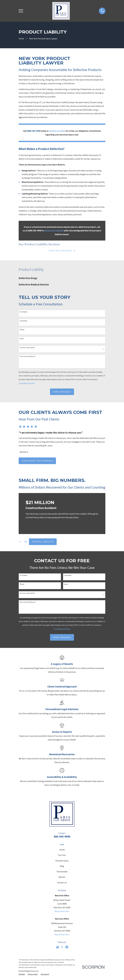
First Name (24, 312)
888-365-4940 (62, 837)
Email (22, 339)
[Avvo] (57, 948)
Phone (22, 330)
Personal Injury (62, 861)
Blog (62, 867)
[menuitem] (62, 279)
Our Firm (62, 856)
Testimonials (62, 872)
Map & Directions (62, 912)
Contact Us (62, 883)
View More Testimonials (37, 461)
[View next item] (25, 542)
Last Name (23, 321)
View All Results (43, 542)
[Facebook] (67, 948)
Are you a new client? (27, 348)
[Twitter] (62, 948)
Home (62, 850)
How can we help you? (28, 357)
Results (62, 878)
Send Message (62, 392)
